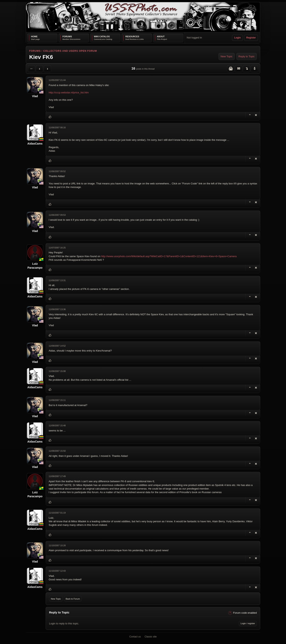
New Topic (227, 56)
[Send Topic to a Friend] (239, 69)
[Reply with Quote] (250, 115)
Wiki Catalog (102, 36)
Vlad (35, 96)
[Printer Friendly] (231, 69)
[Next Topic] (47, 69)
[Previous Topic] (40, 69)
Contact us (135, 637)
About (161, 36)
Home (34, 36)
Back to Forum (73, 599)
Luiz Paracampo (35, 266)
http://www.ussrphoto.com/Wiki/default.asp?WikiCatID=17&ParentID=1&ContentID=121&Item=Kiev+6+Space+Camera (169, 256)
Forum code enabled (245, 613)
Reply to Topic (247, 56)
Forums (67, 36)
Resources (132, 36)
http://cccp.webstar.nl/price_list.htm (69, 92)
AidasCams (35, 144)
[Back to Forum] (32, 69)
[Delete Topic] (256, 115)
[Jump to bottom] (254, 69)
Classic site (151, 637)
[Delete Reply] (256, 159)
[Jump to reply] (246, 69)
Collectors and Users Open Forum (70, 51)
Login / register (248, 623)
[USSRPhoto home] (143, 17)
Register (251, 38)
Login (237, 38)
